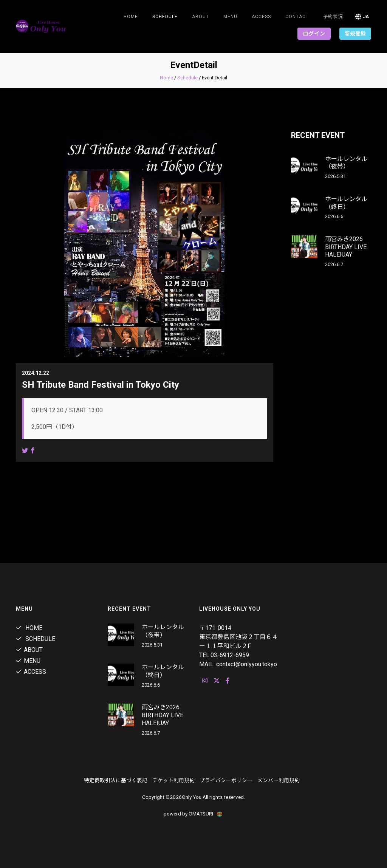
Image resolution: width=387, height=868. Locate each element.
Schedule (187, 78)
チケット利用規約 (173, 780)
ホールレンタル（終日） (346, 203)
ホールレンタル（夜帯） (346, 163)
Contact (297, 17)
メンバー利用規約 (279, 780)
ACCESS (261, 17)
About (200, 17)
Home (131, 17)
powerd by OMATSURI (193, 814)
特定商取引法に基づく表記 (116, 780)
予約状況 (333, 17)
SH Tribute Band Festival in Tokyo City (101, 385)
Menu (230, 17)
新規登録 (355, 34)
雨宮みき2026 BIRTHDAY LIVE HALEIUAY (346, 247)
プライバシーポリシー (226, 780)
